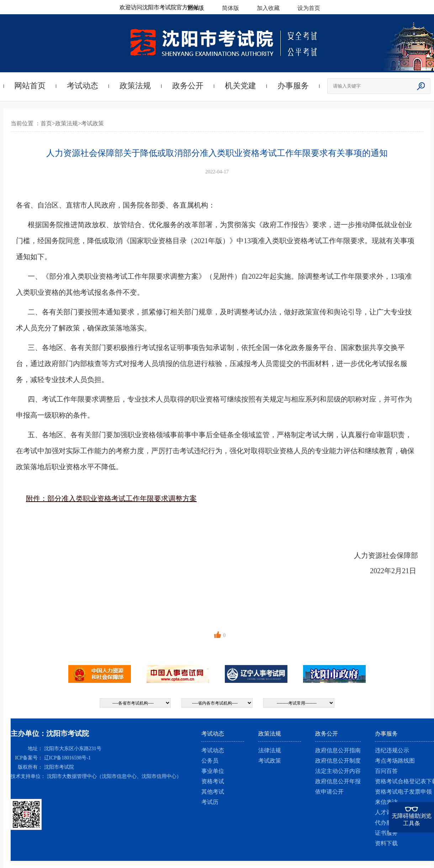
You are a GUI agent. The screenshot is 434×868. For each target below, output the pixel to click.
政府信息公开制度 (338, 761)
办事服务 (293, 86)
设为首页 (309, 8)
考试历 (210, 802)
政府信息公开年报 (338, 781)
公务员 (210, 761)
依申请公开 (329, 792)
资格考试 (213, 781)
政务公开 (188, 86)
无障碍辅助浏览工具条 (412, 820)
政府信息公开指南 (338, 750)
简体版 (231, 8)
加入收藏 (268, 8)
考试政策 (92, 123)
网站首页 (30, 86)
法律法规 (270, 750)
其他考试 (213, 792)
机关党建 (240, 86)
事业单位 (213, 771)
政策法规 (135, 86)
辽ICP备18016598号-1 (67, 758)
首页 (46, 123)
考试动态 (83, 86)
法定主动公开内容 (338, 771)
